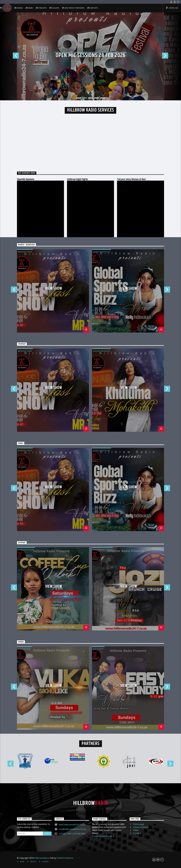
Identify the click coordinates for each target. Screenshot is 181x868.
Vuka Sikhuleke (24, 649)
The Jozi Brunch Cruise (102, 550)
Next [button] (172, 56)
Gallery (56, 8)
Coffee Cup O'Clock (26, 550)
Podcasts (43, 8)
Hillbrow (90, 803)
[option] (90, 56)
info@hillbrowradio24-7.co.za (72, 829)
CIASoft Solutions (65, 858)
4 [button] (97, 98)
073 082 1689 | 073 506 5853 (72, 834)
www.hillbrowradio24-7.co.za (72, 825)
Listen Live (172, 8)
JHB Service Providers (75, 8)
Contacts (94, 8)
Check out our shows (103, 836)
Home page (139, 824)
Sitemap (45, 862)
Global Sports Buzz (102, 252)
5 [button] (103, 98)
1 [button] (78, 98)
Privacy (33, 862)
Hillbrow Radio (41, 858)
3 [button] (90, 98)
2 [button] (84, 98)
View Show (54, 289)
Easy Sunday (98, 649)
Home (22, 862)
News (31, 8)
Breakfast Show (25, 252)
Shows (20, 8)
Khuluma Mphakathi (101, 351)
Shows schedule (141, 827)
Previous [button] (9, 56)
